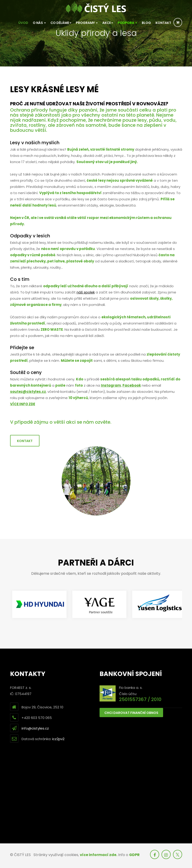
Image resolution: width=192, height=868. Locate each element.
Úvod (23, 23)
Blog (146, 23)
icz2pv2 (58, 739)
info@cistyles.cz (35, 728)
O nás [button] (39, 23)
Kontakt (163, 23)
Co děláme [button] (61, 23)
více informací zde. (99, 855)
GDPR (134, 855)
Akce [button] (108, 23)
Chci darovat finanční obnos (131, 713)
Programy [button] (87, 23)
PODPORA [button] (127, 23)
